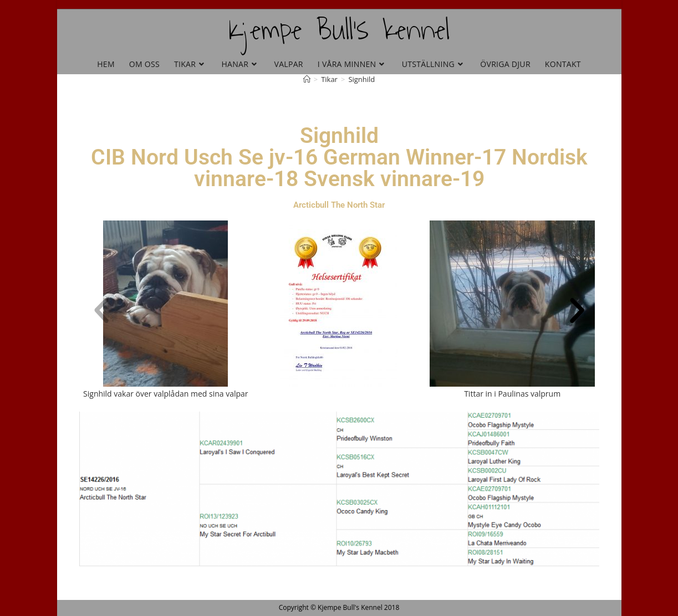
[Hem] (307, 79)
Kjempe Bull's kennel (339, 30)
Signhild (361, 79)
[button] (101, 311)
